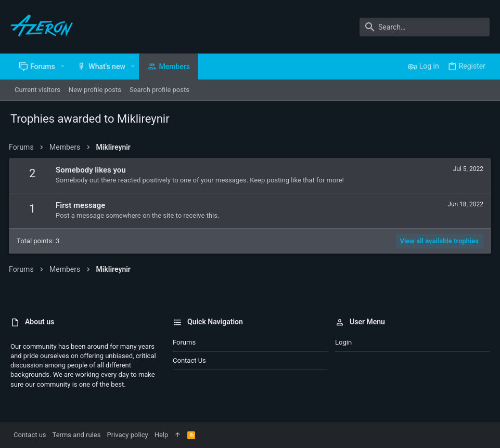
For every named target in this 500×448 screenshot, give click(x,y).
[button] (63, 67)
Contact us (189, 360)
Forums (184, 342)
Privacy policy (127, 435)
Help (162, 435)
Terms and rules (77, 435)
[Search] (425, 27)
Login (343, 342)
